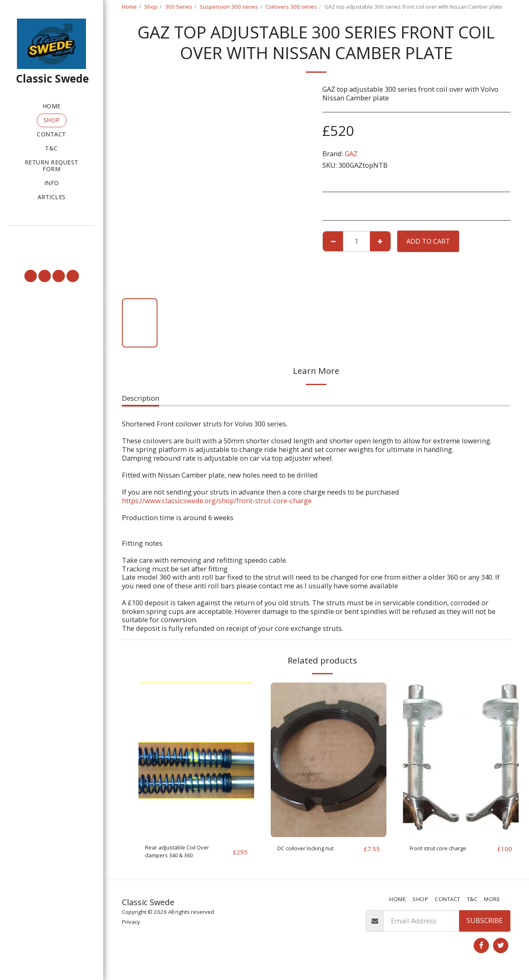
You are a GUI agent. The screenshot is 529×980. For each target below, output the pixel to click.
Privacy (131, 926)
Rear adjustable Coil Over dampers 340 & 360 (185, 854)
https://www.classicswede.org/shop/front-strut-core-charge (217, 501)
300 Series (179, 7)
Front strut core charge (447, 848)
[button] (51, 237)
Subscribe (485, 925)
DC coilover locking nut (315, 848)
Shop (151, 7)
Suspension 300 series (229, 7)
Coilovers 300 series (291, 7)
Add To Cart (428, 241)
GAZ (351, 153)
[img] (196, 760)
